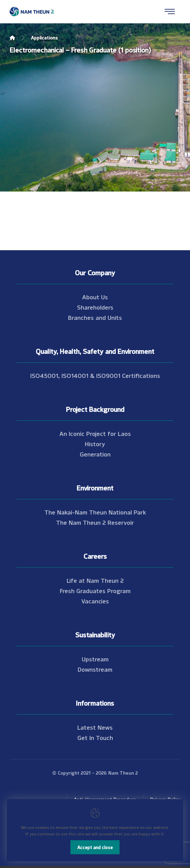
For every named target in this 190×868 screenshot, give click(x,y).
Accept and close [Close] (95, 847)
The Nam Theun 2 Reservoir (95, 522)
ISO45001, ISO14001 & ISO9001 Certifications (95, 375)
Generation (95, 454)
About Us (95, 297)
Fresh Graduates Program (95, 590)
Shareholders (95, 307)
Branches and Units (95, 317)
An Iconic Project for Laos (95, 433)
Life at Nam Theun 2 (95, 580)
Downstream (95, 669)
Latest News (95, 727)
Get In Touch (95, 737)
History (95, 443)
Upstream (95, 659)
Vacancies (95, 601)
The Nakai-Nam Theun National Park (95, 512)
